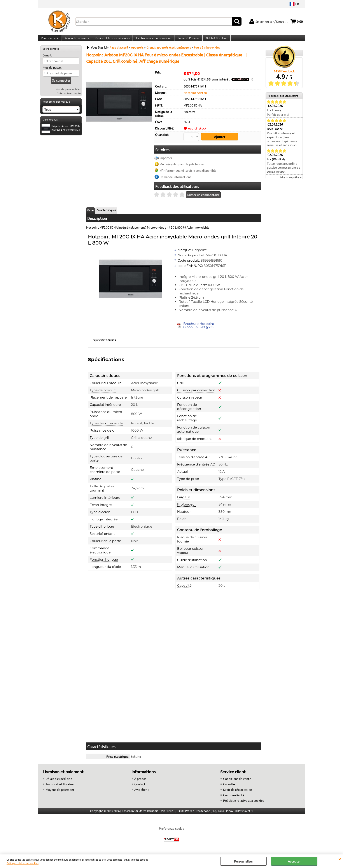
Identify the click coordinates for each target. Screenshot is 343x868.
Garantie (229, 787)
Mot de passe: (52, 72)
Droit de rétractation (238, 792)
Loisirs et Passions (187, 40)
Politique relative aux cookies (23, 863)
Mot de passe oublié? (68, 94)
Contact (140, 787)
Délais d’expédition (59, 781)
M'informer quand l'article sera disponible (188, 173)
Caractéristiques (106, 213)
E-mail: (47, 59)
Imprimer (166, 160)
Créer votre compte (69, 98)
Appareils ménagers (76, 40)
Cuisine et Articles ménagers (112, 40)
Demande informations (175, 179)
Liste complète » (290, 181)
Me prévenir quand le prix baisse (182, 167)
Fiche (90, 213)
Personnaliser (243, 861)
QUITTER (339, 859)
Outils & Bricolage (215, 40)
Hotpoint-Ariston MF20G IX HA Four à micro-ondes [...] (61, 132)
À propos (140, 781)
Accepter (294, 861)
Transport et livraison (60, 787)
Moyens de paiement (60, 792)
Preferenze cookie (171, 831)
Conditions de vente (237, 781)
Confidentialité (234, 798)
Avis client (142, 792)
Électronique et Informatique (153, 40)
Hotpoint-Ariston (195, 97)
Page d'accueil (50, 40)
